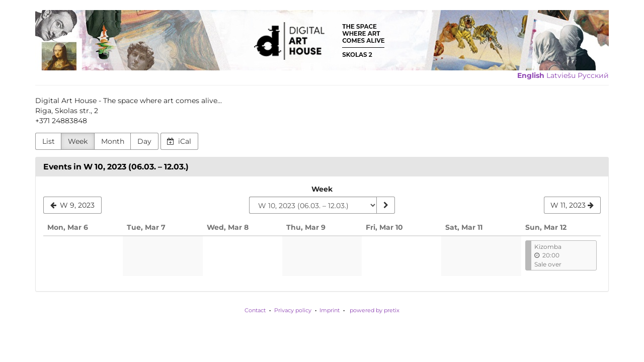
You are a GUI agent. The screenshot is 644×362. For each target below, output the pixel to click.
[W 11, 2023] (572, 205)
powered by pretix (375, 310)
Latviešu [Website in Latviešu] (561, 75)
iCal (179, 141)
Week (78, 141)
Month (113, 141)
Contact (255, 310)
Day (144, 141)
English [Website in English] (531, 75)
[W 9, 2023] (72, 205)
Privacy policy (293, 310)
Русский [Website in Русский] (593, 75)
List (49, 141)
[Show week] (385, 205)
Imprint (330, 310)
